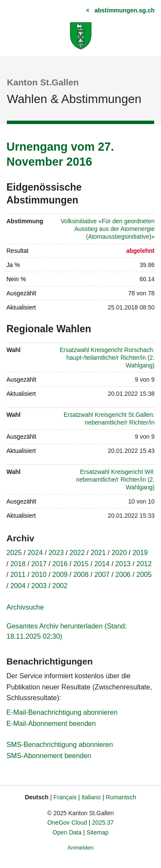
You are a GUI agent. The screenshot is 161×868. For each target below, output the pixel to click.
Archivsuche (25, 607)
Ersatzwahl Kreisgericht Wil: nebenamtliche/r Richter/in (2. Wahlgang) (115, 480)
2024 (35, 553)
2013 (123, 564)
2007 (102, 575)
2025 (14, 553)
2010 (39, 575)
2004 (18, 586)
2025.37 (103, 822)
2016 (60, 564)
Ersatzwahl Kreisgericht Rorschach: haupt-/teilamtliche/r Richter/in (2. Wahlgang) (107, 358)
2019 (140, 553)
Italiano (91, 797)
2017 (39, 564)
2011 (18, 575)
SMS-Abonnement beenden (49, 756)
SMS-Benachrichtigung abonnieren (60, 745)
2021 (98, 553)
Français (65, 797)
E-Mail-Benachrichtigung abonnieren (62, 712)
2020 (119, 553)
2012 (144, 564)
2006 (123, 575)
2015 (81, 564)
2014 (102, 564)
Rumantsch (121, 797)
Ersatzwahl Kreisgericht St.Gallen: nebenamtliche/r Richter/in (109, 419)
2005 (144, 575)
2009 (60, 575)
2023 (56, 553)
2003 (39, 586)
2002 (60, 586)
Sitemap (97, 832)
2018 (18, 564)
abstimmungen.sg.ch (125, 10)
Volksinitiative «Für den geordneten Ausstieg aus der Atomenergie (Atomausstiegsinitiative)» (108, 229)
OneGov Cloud (67, 822)
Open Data (67, 832)
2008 (81, 575)
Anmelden (80, 848)
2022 (77, 553)
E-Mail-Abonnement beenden (51, 724)
